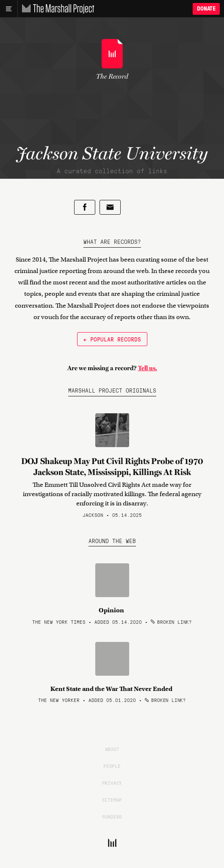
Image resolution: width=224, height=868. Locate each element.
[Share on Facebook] (85, 207)
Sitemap (112, 800)
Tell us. (148, 368)
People (112, 766)
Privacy (112, 783)
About (112, 749)
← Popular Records (112, 339)
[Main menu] (9, 9)
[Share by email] (110, 207)
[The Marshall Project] (56, 9)
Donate (206, 9)
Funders (112, 816)
